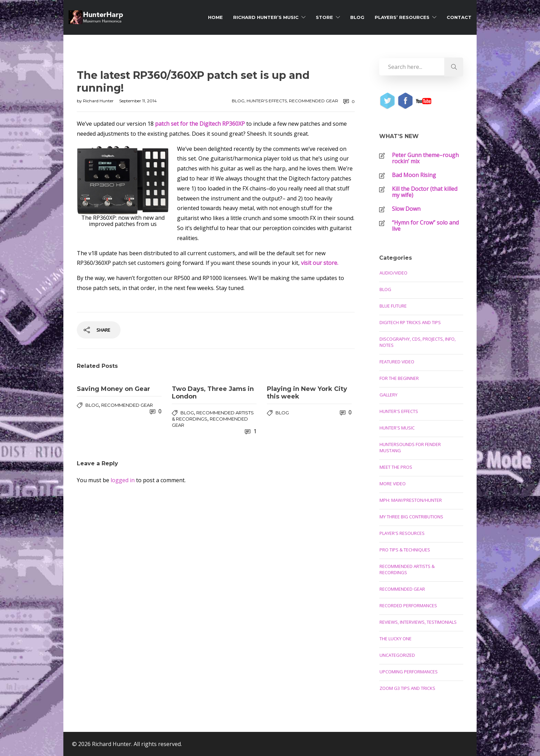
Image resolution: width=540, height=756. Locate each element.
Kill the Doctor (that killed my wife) (425, 192)
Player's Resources (402, 533)
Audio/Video (393, 273)
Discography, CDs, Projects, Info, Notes (418, 342)
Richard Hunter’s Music (266, 17)
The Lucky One (396, 639)
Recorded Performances (408, 605)
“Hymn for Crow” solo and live (425, 226)
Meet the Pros (396, 467)
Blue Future (393, 306)
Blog (357, 17)
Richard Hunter (99, 101)
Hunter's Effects (267, 101)
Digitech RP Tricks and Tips (410, 322)
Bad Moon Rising (414, 175)
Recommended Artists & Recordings (407, 569)
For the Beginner (399, 378)
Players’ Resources (402, 17)
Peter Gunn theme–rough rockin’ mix (425, 158)
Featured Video (397, 362)
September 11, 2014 (138, 101)
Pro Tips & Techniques (405, 550)
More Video (393, 484)
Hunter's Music (397, 428)
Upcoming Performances (409, 672)
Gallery (388, 395)
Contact (459, 17)
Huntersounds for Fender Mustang (410, 447)
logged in (123, 480)
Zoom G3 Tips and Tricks (407, 688)
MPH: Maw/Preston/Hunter (411, 500)
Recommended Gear (314, 101)
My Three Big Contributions (411, 517)
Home (215, 17)
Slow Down (406, 209)
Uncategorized (397, 655)
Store (324, 17)
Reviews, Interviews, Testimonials (418, 622)
